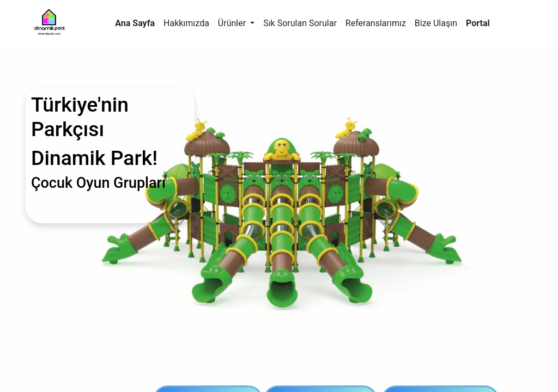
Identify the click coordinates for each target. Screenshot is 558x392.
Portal (478, 23)
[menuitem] (135, 23)
